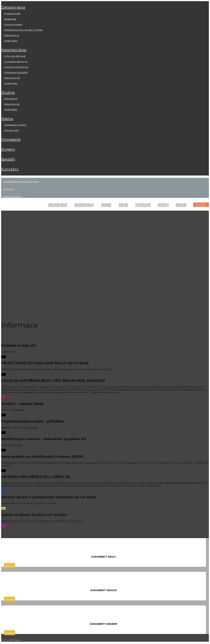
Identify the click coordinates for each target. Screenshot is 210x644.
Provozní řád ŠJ (11, 130)
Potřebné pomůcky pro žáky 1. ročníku (23, 30)
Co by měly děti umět (15, 56)
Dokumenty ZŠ (11, 35)
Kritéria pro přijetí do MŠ (16, 67)
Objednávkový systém (15, 125)
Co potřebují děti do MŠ (16, 62)
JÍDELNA (7, 119)
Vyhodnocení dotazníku (16, 72)
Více (3, 357)
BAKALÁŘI (8, 159)
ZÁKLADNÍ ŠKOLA (13, 7)
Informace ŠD (11, 99)
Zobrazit (9, 565)
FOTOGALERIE (11, 139)
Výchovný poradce (13, 24)
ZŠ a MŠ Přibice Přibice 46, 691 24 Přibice (21, 182)
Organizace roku (12, 14)
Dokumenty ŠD (12, 104)
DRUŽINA (8, 92)
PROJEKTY (8, 149)
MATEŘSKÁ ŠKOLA (14, 50)
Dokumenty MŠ (12, 78)
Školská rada (10, 19)
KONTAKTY (10, 169)
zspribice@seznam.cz (13, 196)
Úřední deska (11, 41)
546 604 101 (9, 189)
